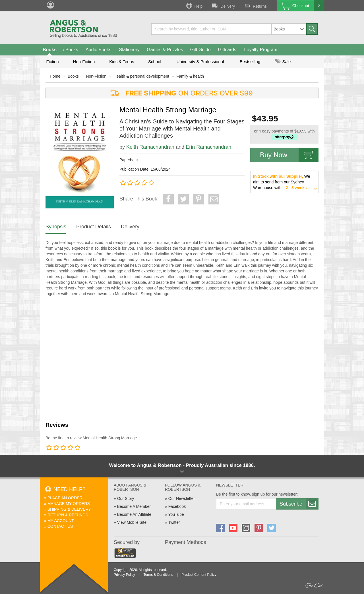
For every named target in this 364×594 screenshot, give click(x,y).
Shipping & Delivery (69, 509)
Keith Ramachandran (150, 147)
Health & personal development (141, 76)
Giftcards (227, 50)
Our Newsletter (182, 498)
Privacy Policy (124, 575)
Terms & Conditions (158, 575)
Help (194, 6)
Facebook (177, 506)
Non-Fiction (84, 62)
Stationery (129, 50)
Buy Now (289, 155)
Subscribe (299, 504)
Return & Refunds (68, 515)
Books (50, 50)
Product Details (94, 227)
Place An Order (65, 498)
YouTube (176, 514)
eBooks (70, 50)
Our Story (126, 498)
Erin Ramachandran (208, 147)
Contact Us (60, 526)
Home (55, 76)
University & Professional (200, 62)
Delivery (223, 6)
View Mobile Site (132, 522)
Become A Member (134, 506)
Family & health (190, 76)
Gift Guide (200, 50)
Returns (255, 6)
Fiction (52, 62)
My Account (61, 521)
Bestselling (250, 62)
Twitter (174, 522)
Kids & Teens (122, 62)
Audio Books (98, 50)
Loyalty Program (261, 50)
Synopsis (56, 227)
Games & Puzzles (165, 50)
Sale (283, 62)
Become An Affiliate (134, 514)
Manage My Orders (69, 504)
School (155, 62)
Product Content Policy (199, 575)
